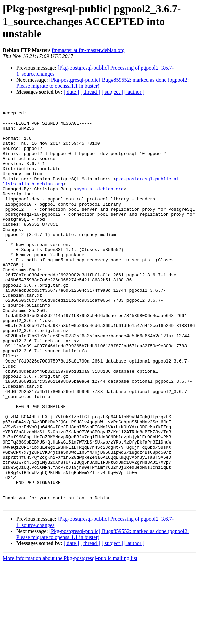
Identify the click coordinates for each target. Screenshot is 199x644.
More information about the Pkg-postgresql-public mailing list (70, 638)
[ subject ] (112, 92)
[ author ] (135, 92)
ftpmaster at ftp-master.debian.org (88, 50)
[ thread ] (90, 92)
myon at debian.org (100, 206)
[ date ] (71, 92)
